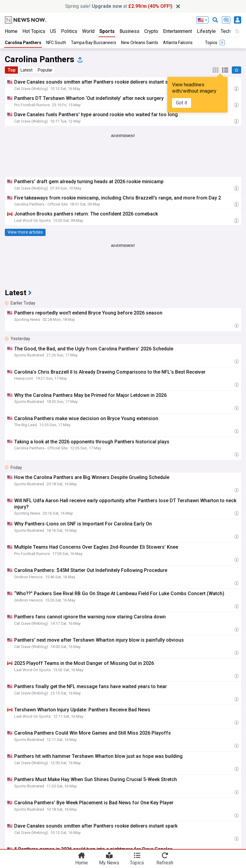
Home (11, 31)
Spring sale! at (119, 6)
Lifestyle (206, 31)
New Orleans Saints (140, 43)
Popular (45, 70)
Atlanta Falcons (178, 43)
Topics (137, 862)
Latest (27, 70)
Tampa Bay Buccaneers (94, 43)
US (53, 31)
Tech (226, 31)
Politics (69, 31)
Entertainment (177, 31)
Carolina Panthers (23, 43)
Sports (107, 31)
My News (109, 862)
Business (129, 31)
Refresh (165, 862)
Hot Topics (34, 31)
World (88, 31)
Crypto (151, 31)
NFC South (56, 43)
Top (11, 70)
